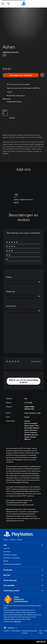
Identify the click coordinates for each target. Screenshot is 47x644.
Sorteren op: (11, 306)
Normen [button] (23, 575)
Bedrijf (6, 561)
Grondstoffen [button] (23, 585)
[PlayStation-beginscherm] (24, 4)
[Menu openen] (3, 4)
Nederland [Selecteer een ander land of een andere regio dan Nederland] (11, 628)
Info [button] (23, 545)
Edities (9, 277)
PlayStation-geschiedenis (12, 564)
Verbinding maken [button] (23, 591)
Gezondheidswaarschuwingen (17, 503)
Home (6, 540)
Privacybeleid (16, 631)
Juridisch (6, 631)
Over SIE (6, 548)
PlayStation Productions (12, 558)
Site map (41, 632)
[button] (23, 381)
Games (13, 540)
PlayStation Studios (10, 555)
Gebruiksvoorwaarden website (30, 632)
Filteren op (11, 292)
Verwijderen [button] (36, 361)
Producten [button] (23, 570)
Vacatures (7, 552)
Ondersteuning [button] (23, 580)
